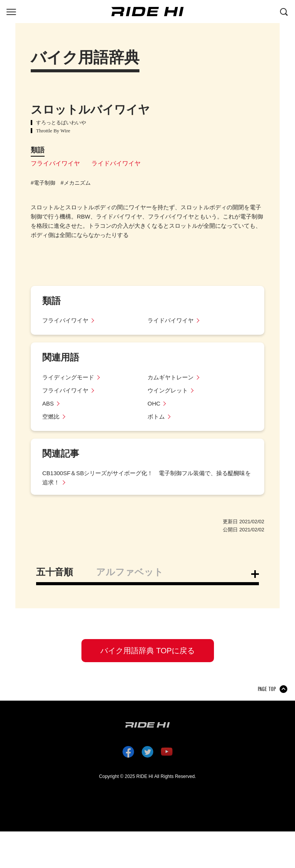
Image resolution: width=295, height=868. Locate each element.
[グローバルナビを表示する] (11, 11)
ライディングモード (68, 377)
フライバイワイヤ (55, 163)
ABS (48, 403)
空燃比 (51, 416)
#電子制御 (43, 183)
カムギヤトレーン (171, 377)
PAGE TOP (267, 689)
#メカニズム (76, 183)
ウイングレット (168, 390)
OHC (154, 403)
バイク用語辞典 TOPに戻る (147, 651)
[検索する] (284, 11)
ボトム (156, 416)
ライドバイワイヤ (116, 163)
